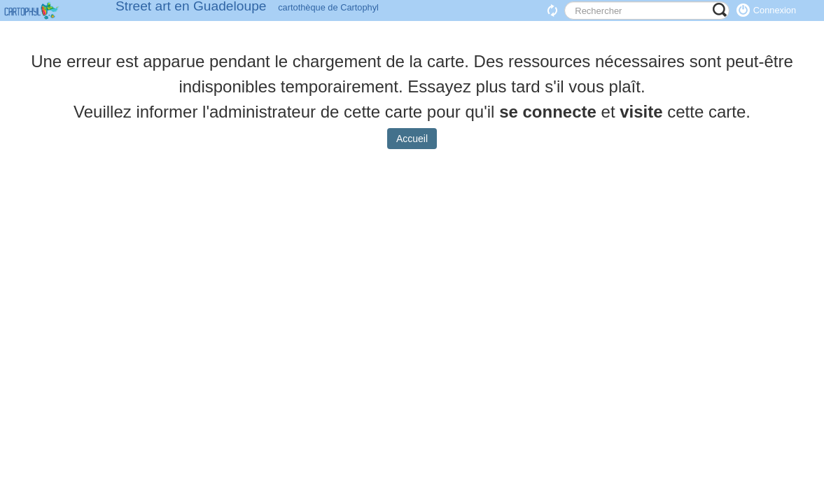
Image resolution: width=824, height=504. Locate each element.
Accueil (412, 149)
